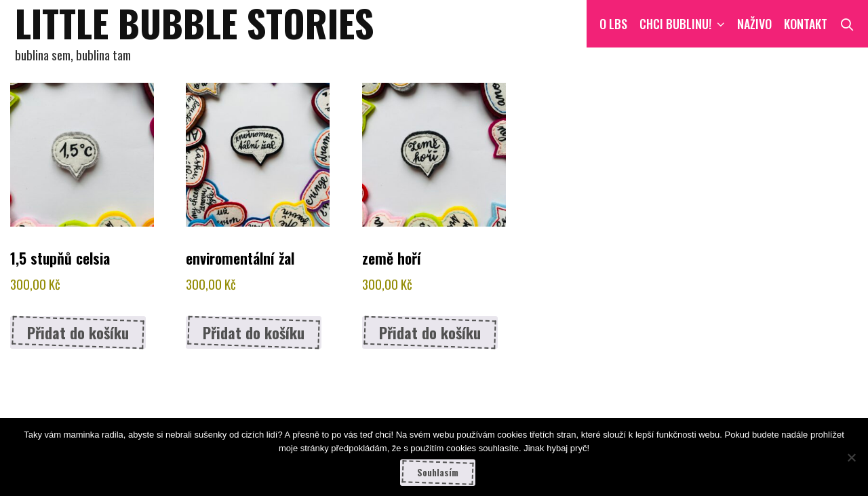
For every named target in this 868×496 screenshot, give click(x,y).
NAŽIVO (754, 24)
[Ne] (851, 457)
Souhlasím (438, 472)
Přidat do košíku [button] (78, 332)
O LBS (613, 24)
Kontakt (806, 24)
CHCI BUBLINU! (685, 24)
